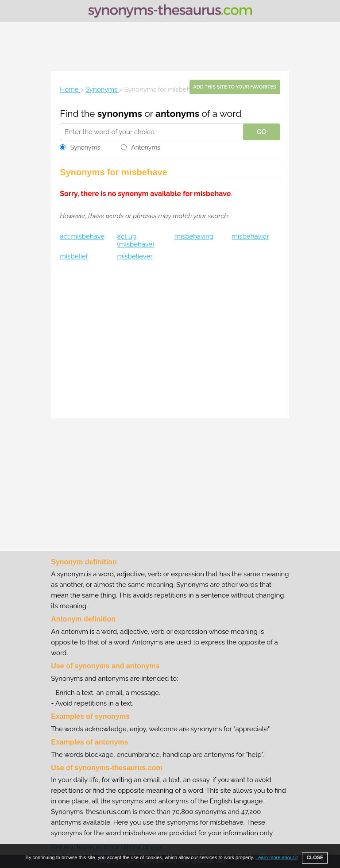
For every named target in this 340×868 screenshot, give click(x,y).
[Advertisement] (170, 46)
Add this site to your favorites (235, 87)
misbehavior (250, 236)
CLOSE (315, 857)
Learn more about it (276, 857)
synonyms (120, 114)
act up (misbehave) (136, 240)
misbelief (74, 256)
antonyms (177, 114)
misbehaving (194, 236)
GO (262, 132)
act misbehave (82, 236)
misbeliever (135, 256)
